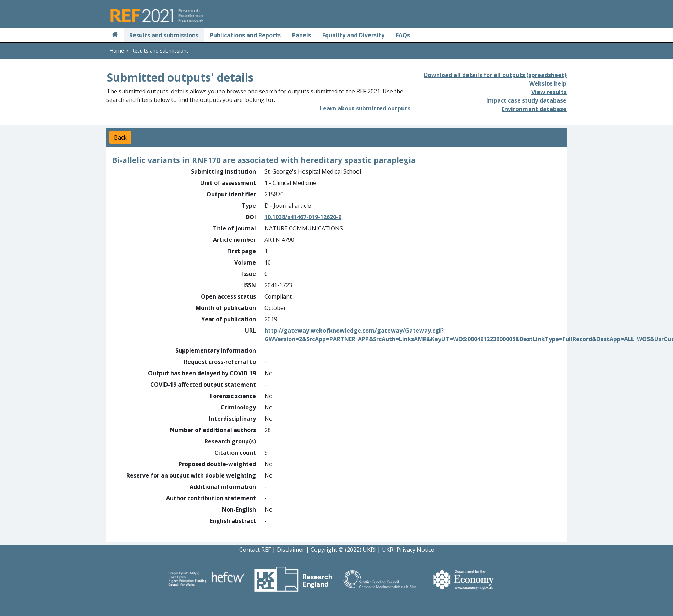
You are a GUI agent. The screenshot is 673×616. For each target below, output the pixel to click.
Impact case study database (526, 100)
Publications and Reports (245, 35)
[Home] (115, 35)
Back (120, 137)
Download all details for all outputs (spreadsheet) (495, 75)
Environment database (534, 109)
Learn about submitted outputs (365, 108)
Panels (302, 35)
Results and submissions (164, 35)
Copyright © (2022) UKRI (343, 550)
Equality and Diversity (353, 35)
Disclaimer (291, 550)
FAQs (403, 35)
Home (117, 51)
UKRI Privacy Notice (408, 550)
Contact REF (255, 550)
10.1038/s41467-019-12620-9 (303, 217)
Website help (548, 83)
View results (549, 92)
